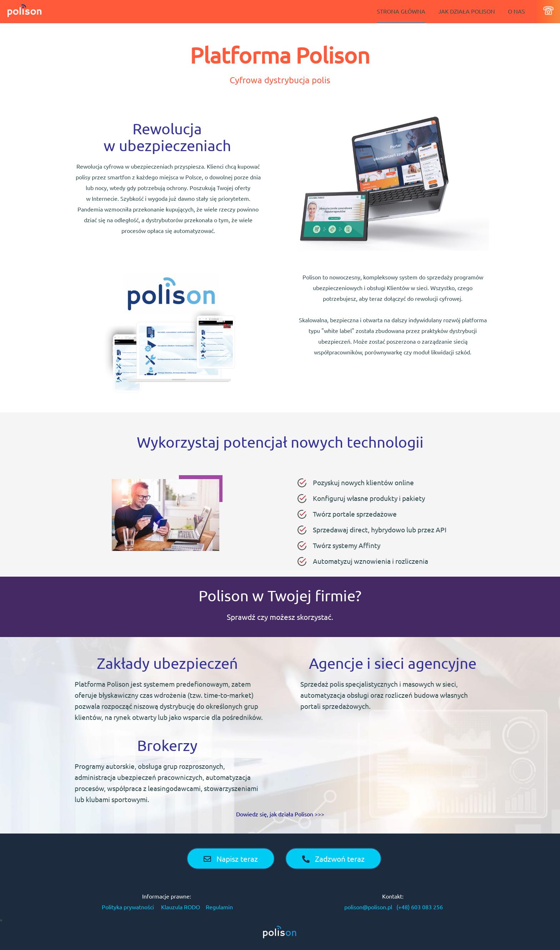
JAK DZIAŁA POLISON (467, 11)
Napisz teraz (231, 859)
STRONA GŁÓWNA (401, 11)
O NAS (516, 11)
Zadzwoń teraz (333, 859)
